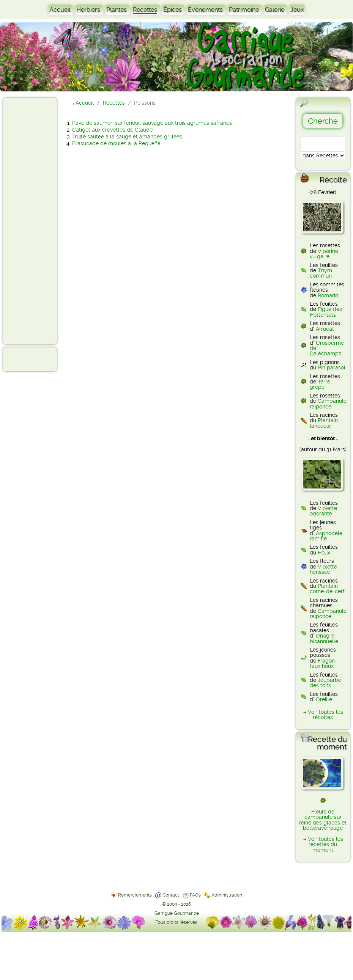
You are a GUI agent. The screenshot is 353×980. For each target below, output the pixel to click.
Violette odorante (323, 511)
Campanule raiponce (328, 404)
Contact (171, 895)
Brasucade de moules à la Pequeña (116, 143)
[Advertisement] (36, 221)
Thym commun (321, 273)
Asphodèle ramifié (326, 536)
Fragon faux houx (322, 663)
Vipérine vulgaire (324, 254)
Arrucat (325, 329)
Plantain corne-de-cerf (327, 589)
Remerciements (135, 895)
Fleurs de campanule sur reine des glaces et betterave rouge (323, 820)
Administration (227, 895)
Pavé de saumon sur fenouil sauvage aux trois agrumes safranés (152, 123)
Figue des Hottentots (326, 312)
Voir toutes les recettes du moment (325, 844)
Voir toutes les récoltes (325, 715)
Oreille (324, 699)
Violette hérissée (323, 569)
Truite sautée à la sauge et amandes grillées (127, 137)
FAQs (195, 895)
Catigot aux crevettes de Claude (112, 130)
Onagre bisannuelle (324, 638)
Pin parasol (332, 367)
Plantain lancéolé (324, 423)
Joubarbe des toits (325, 683)
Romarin (328, 295)
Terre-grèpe (321, 384)
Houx (324, 553)
